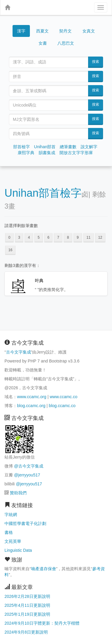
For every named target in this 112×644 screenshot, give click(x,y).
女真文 (89, 31)
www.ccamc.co (63, 397)
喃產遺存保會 (44, 569)
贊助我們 (18, 493)
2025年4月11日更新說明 (27, 605)
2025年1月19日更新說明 (27, 614)
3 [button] (19, 237)
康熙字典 (26, 153)
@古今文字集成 (29, 466)
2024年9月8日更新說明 (26, 632)
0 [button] (9, 237)
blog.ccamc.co (62, 406)
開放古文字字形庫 (76, 153)
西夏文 (42, 31)
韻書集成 (47, 153)
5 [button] (39, 237)
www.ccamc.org (32, 397)
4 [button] (29, 237)
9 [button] (78, 237)
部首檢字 (22, 147)
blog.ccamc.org (31, 406)
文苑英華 (13, 541)
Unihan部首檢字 (43, 193)
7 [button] (58, 237)
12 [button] (100, 237)
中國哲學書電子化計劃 (25, 523)
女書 (43, 43)
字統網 (11, 515)
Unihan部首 (45, 147)
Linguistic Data (18, 550)
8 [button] (68, 237)
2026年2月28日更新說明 (27, 596)
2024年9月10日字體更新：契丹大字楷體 (42, 623)
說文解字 (89, 147)
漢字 (21, 31)
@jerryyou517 (27, 475)
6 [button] (49, 237)
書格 (9, 532)
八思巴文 (66, 43)
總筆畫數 (68, 147)
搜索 (96, 62)
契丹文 (65, 31)
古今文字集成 (19, 352)
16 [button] (10, 250)
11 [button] (89, 237)
